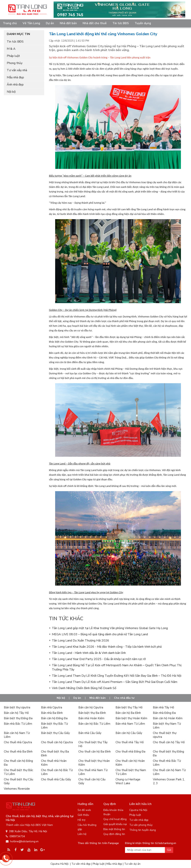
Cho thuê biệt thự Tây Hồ (93, 744)
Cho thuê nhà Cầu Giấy (56, 779)
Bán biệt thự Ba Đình (92, 713)
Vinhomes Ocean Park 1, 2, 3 (169, 781)
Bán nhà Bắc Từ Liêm (18, 724)
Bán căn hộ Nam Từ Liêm (17, 735)
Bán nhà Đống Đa (164, 713)
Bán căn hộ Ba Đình (128, 713)
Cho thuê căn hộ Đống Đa (18, 763)
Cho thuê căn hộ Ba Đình (95, 752)
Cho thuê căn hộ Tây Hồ (169, 742)
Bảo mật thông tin (114, 829)
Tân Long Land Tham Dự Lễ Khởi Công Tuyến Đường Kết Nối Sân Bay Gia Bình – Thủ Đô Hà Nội (117, 676)
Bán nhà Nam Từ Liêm (130, 724)
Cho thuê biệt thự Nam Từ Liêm (131, 772)
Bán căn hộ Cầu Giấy (129, 733)
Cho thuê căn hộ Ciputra (57, 742)
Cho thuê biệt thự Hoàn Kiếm (94, 763)
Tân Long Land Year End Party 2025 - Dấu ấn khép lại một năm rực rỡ (99, 659)
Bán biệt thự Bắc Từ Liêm (54, 726)
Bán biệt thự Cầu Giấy (55, 733)
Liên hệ (82, 834)
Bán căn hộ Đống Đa (54, 718)
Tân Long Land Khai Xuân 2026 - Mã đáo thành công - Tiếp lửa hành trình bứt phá (107, 647)
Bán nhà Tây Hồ (163, 707)
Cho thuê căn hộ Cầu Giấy (92, 781)
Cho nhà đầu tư (124, 698)
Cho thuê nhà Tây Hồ (130, 742)
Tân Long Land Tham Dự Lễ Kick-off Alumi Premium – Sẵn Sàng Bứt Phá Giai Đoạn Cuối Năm (115, 682)
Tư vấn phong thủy (141, 825)
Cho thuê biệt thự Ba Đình (55, 753)
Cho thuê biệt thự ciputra (165, 735)
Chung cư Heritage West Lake (128, 781)
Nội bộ (11, 92)
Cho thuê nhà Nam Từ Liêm (93, 772)
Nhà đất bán (68, 23)
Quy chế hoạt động (115, 819)
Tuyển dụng (143, 23)
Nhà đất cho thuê (95, 23)
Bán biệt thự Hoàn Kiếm (131, 718)
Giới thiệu (83, 815)
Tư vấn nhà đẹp (139, 820)
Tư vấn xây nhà (17, 70)
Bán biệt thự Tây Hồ (129, 707)
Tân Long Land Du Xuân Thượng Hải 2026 (81, 641)
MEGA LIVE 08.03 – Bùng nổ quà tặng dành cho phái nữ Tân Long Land (100, 634)
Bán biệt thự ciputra (17, 707)
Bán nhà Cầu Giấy (90, 733)
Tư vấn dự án (132, 864)
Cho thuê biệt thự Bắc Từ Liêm (18, 772)
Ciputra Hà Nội (138, 810)
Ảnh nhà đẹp (15, 85)
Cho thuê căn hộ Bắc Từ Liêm (57, 772)
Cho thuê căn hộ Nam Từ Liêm (169, 772)
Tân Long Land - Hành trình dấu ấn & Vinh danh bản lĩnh (89, 653)
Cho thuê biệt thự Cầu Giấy (18, 781)
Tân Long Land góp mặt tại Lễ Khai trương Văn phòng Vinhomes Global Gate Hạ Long (110, 628)
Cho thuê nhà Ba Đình (18, 752)
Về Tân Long (31, 23)
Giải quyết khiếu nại (115, 824)
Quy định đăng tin (114, 834)
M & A (11, 49)
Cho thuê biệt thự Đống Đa (168, 753)
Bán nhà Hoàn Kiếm (91, 718)
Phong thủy (15, 63)
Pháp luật (13, 56)
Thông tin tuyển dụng (143, 830)
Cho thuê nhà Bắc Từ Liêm (167, 763)
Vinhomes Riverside (17, 789)
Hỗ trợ (81, 820)
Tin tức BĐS (121, 23)
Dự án (50, 23)
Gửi (169, 850)
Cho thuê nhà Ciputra (18, 742)
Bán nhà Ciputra (52, 707)
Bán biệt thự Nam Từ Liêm (167, 726)
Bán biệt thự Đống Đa (18, 718)
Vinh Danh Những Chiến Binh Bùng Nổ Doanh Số (84, 688)
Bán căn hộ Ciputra (91, 707)
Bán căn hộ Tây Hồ (16, 713)
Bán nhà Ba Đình (52, 713)
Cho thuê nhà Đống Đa (130, 752)
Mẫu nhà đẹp (15, 77)
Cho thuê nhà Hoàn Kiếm (54, 763)
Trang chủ (10, 23)
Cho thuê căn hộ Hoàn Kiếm (130, 763)
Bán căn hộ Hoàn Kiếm (168, 718)
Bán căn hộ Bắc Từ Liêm (94, 724)
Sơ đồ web (84, 810)
